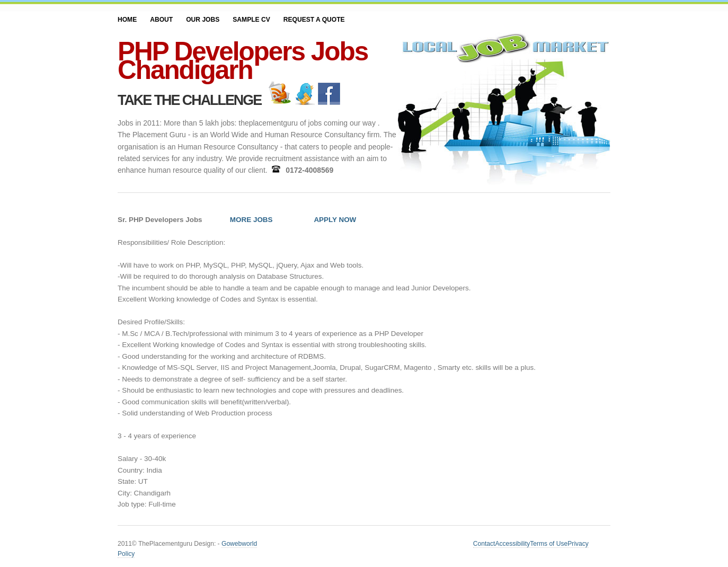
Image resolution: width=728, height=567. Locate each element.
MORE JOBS (251, 220)
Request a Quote (314, 20)
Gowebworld (239, 544)
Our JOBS (203, 20)
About (161, 20)
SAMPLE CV (251, 20)
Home (127, 20)
